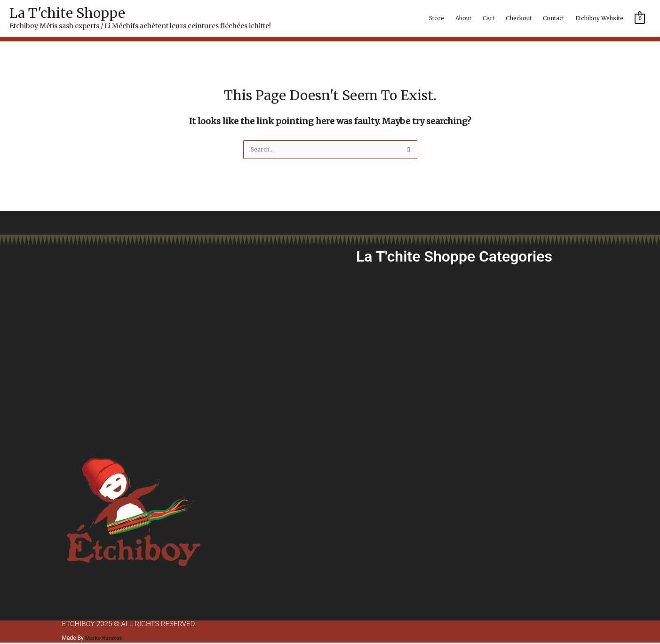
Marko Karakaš (104, 638)
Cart (489, 18)
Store (437, 18)
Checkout (519, 18)
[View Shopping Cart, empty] (640, 19)
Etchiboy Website (599, 18)
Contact (553, 18)
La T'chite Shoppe (67, 13)
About (463, 18)
